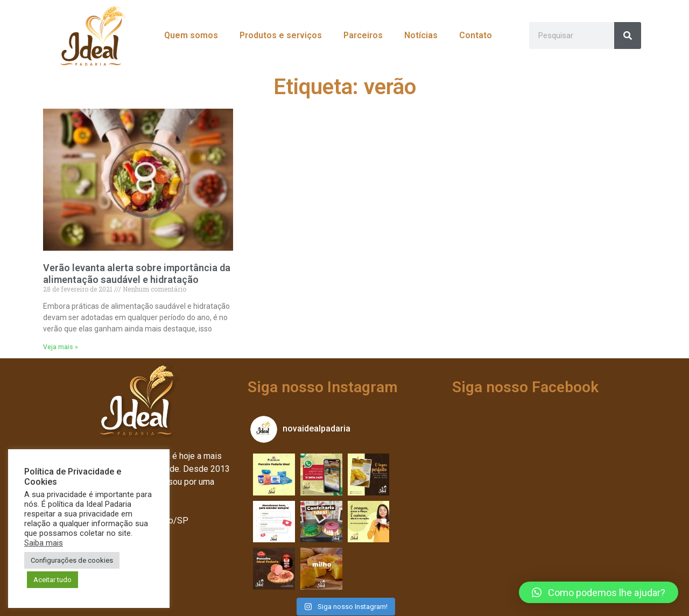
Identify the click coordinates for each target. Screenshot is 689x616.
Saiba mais (44, 543)
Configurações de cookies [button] (72, 560)
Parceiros (363, 35)
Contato (476, 35)
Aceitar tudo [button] (52, 580)
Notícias (421, 35)
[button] (599, 592)
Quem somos (191, 35)
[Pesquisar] (628, 36)
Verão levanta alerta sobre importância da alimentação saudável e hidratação (137, 274)
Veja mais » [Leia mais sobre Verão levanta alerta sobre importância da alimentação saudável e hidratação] (61, 347)
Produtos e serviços (281, 35)
